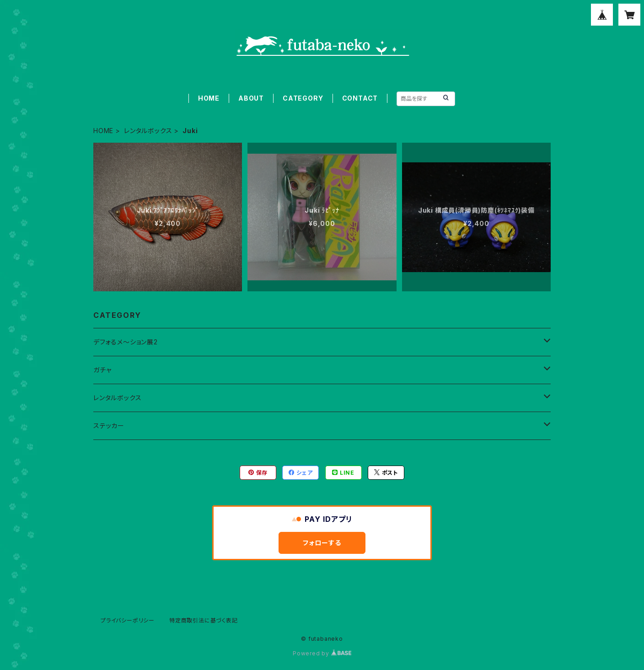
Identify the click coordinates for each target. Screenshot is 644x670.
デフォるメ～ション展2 (126, 342)
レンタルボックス (148, 131)
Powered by (322, 653)
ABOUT (251, 98)
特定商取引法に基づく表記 (204, 620)
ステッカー (109, 426)
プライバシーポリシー (128, 620)
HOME (209, 98)
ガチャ (102, 370)
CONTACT (360, 98)
